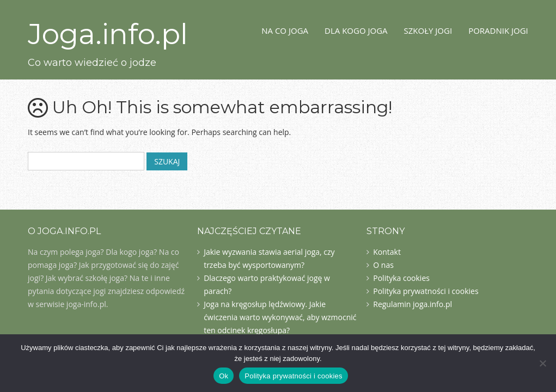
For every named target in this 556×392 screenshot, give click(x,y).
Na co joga (285, 30)
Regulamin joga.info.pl (413, 304)
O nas (383, 265)
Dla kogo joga (356, 30)
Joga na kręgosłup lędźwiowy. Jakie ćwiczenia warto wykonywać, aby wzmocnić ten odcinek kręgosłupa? (280, 317)
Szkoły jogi (428, 30)
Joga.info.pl (108, 34)
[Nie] (542, 363)
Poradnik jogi (498, 30)
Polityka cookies (401, 278)
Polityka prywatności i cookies (426, 291)
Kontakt (387, 252)
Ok (224, 376)
